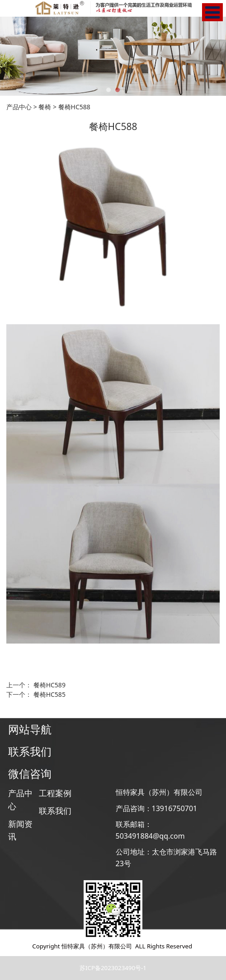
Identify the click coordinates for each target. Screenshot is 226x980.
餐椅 (45, 107)
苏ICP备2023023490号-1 (113, 968)
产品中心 (19, 107)
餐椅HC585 (49, 694)
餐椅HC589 (49, 685)
